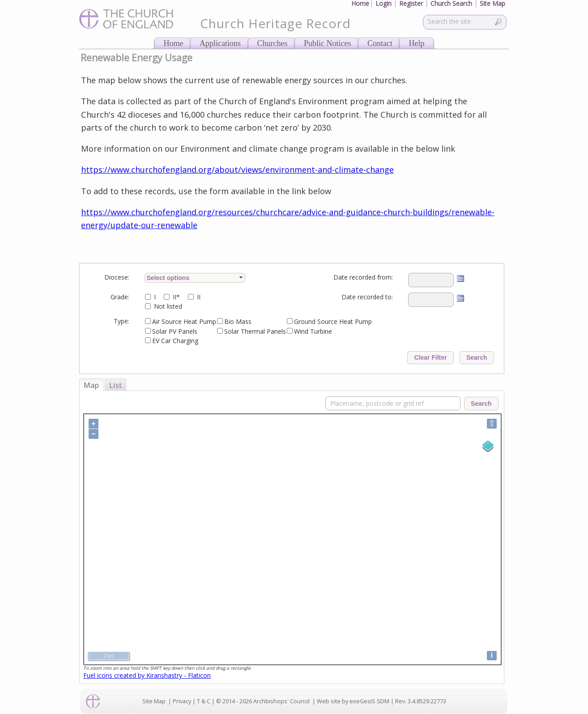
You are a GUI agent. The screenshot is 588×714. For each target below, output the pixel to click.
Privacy (182, 701)
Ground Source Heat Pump (333, 321)
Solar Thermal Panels (255, 331)
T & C (204, 701)
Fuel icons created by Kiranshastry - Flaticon (147, 675)
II (199, 297)
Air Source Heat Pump (184, 321)
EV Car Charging (175, 341)
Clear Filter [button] (430, 357)
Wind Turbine (313, 331)
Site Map (154, 701)
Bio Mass (238, 321)
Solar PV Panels (175, 331)
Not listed (168, 306)
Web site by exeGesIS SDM (353, 701)
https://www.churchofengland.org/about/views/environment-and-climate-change (237, 170)
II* (176, 297)
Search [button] (477, 357)
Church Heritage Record (275, 23)
